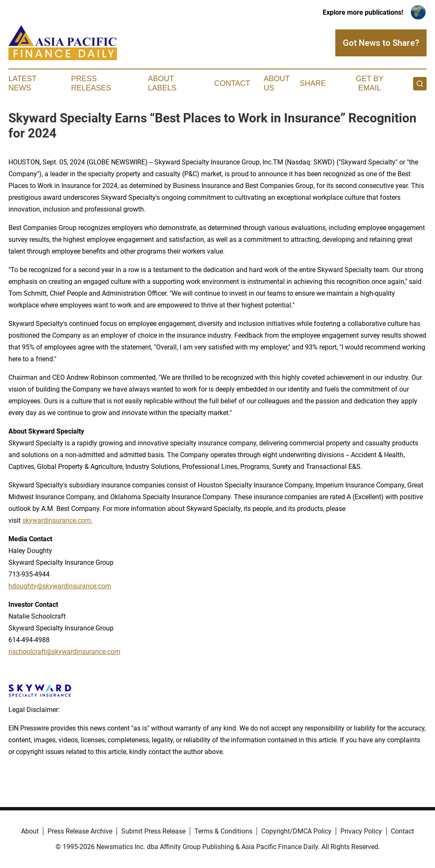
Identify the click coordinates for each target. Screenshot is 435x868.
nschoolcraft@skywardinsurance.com (64, 652)
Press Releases (91, 83)
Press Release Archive (80, 831)
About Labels (162, 83)
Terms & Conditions (223, 831)
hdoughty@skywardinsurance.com (60, 586)
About (30, 831)
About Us (277, 83)
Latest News (22, 83)
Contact (232, 83)
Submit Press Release (153, 831)
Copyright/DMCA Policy (296, 831)
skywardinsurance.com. (57, 520)
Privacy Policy (361, 831)
